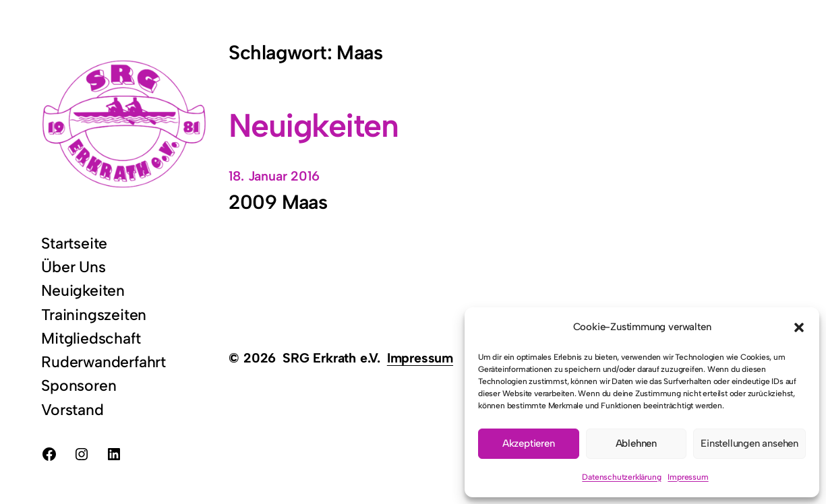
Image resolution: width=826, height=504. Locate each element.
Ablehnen (636, 443)
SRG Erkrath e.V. (331, 358)
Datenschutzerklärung (621, 477)
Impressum (688, 477)
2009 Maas (278, 202)
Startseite (74, 243)
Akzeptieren (529, 443)
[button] (799, 327)
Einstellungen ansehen (749, 443)
